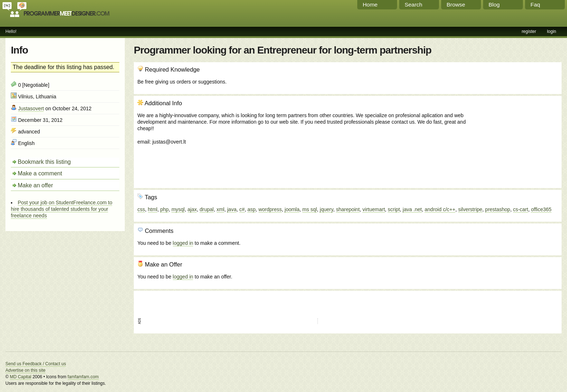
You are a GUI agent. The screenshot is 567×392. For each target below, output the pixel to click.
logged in (183, 243)
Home (370, 5)
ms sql (310, 209)
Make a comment (40, 173)
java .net (412, 209)
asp (251, 209)
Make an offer (35, 185)
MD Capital (20, 377)
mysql (178, 209)
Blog (494, 5)
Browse (456, 5)
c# (242, 209)
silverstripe (470, 209)
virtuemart (374, 209)
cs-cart (521, 209)
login (552, 31)
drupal (207, 209)
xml (221, 209)
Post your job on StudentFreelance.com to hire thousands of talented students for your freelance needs (61, 209)
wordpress (270, 209)
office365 (541, 209)
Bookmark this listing (44, 162)
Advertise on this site (25, 370)
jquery (326, 209)
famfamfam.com (83, 377)
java (232, 209)
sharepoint (348, 209)
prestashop (498, 209)
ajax (192, 209)
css (141, 209)
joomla (292, 209)
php (164, 209)
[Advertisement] (519, 139)
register (529, 31)
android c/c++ (440, 209)
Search (413, 5)
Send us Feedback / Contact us (36, 364)
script (394, 209)
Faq (535, 5)
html (153, 209)
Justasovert (31, 108)
